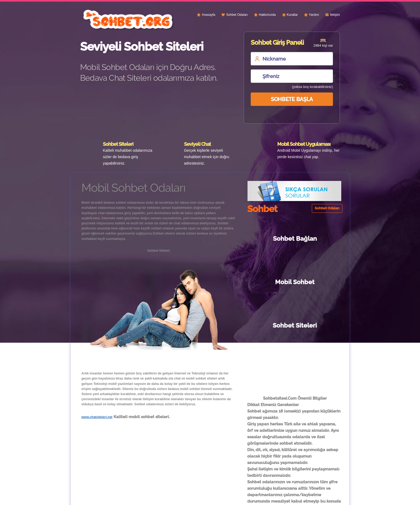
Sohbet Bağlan (270, 238)
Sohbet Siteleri (319, 282)
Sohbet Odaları (237, 15)
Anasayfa (208, 15)
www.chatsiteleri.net (97, 417)
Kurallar (292, 15)
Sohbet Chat (272, 282)
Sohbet (203, 497)
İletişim (335, 15)
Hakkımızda (267, 15)
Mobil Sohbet (319, 238)
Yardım (314, 15)
